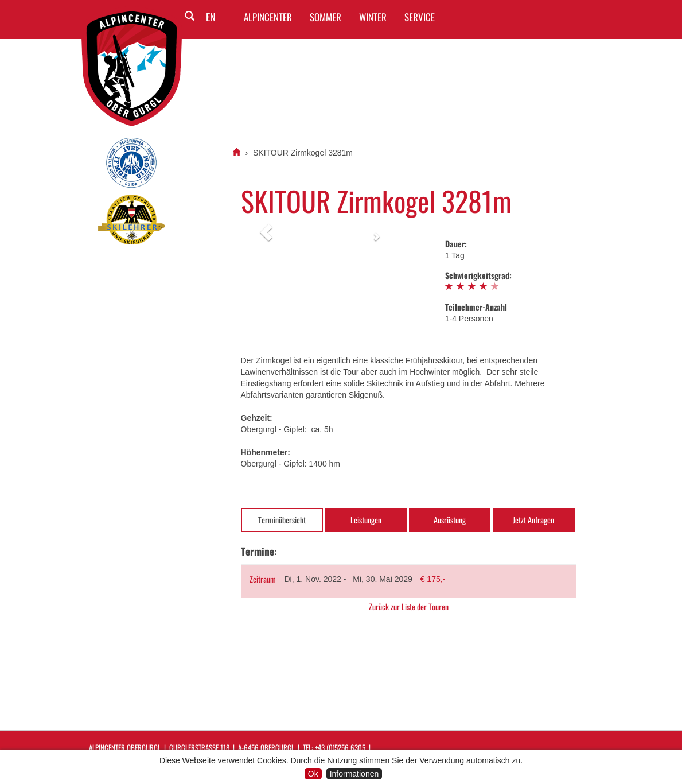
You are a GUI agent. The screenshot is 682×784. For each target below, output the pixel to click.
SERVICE (420, 17)
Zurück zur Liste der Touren (409, 607)
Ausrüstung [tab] (450, 520)
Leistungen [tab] (366, 520)
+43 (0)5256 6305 (340, 747)
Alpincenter (268, 17)
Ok (313, 774)
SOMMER (326, 17)
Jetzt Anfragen (533, 520)
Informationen (354, 774)
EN (211, 17)
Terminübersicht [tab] (282, 520)
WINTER (373, 17)
